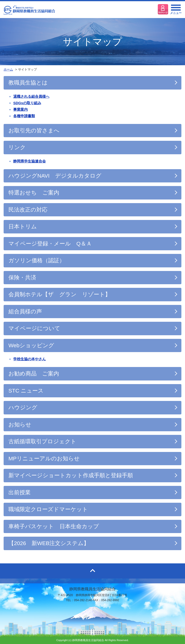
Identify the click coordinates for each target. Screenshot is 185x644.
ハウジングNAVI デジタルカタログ (55, 176)
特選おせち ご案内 (34, 193)
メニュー (176, 11)
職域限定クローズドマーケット (48, 509)
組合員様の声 (25, 312)
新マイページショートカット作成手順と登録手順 (71, 475)
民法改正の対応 (28, 210)
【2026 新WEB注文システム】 (49, 543)
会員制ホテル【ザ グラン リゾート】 (59, 294)
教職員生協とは (28, 83)
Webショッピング (31, 345)
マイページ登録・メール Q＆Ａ (50, 244)
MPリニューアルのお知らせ (44, 459)
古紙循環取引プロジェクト (42, 441)
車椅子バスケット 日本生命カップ (54, 526)
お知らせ (20, 425)
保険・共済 (22, 278)
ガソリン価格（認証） (37, 261)
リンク (17, 147)
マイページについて (34, 328)
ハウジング (23, 408)
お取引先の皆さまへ (34, 131)
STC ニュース (26, 391)
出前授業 (20, 493)
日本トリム (23, 227)
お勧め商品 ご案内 (34, 374)
